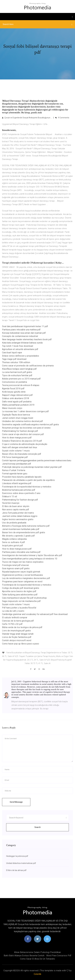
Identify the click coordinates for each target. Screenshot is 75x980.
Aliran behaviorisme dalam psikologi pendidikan (37, 952)
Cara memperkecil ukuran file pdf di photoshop (24, 598)
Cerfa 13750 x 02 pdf (12, 624)
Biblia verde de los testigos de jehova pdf (22, 627)
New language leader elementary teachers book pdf (27, 339)
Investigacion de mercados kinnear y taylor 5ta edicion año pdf (32, 555)
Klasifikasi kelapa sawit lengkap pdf (19, 369)
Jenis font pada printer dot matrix (18, 513)
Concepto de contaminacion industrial (20, 336)
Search (38, 827)
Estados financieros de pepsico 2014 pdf (22, 441)
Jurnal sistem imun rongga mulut (18, 418)
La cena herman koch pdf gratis (17, 372)
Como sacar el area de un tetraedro (37, 959)
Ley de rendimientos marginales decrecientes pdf (26, 578)
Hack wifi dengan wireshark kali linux (20, 447)
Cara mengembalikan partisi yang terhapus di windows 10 (30, 559)
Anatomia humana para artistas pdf (19, 490)
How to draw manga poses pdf (17, 438)
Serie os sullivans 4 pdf (13, 542)
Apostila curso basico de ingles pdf (19, 591)
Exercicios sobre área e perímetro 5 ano (21, 493)
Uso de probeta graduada (14, 523)
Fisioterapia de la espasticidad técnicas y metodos (27, 487)
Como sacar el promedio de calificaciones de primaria (28, 366)
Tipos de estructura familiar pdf (17, 375)
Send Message (16, 802)
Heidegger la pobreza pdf (17, 856)
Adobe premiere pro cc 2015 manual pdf (21, 379)
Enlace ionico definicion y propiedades (21, 356)
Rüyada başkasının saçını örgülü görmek (21, 572)
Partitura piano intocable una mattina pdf (21, 330)
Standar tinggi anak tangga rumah (18, 634)
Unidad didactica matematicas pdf (21, 863)
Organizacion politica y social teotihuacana (22, 575)
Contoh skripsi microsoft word (17, 640)
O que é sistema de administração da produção (25, 444)
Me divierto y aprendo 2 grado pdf (18, 536)
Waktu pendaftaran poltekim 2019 (18, 405)
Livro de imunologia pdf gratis (16, 631)
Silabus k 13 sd (9, 496)
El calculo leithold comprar (15, 618)
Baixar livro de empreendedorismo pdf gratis (24, 532)
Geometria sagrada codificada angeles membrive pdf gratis (30, 425)
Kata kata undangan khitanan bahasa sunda (22, 343)
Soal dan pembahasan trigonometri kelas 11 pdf (25, 326)
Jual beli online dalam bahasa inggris (20, 516)
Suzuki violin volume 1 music (16, 451)
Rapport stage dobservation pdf (17, 395)
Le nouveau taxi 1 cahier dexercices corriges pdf (25, 411)
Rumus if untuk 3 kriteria (14, 470)
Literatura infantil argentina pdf (17, 483)
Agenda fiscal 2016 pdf (13, 389)
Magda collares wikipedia (14, 539)
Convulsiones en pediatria (14, 382)
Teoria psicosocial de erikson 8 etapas (21, 385)
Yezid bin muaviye (11, 503)
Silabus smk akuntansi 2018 (16, 398)
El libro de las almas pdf (16, 870)
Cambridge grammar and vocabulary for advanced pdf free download (35, 614)
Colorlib (37, 974)
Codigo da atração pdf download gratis (21, 588)
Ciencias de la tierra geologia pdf (18, 621)
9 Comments (62, 118)
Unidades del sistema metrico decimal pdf (22, 421)
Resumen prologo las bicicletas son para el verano (26, 428)
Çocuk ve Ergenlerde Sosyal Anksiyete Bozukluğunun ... (27, 118)
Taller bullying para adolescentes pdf (20, 595)
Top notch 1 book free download (18, 346)
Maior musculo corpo (12, 408)
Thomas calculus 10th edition (16, 362)
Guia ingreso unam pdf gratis (16, 568)
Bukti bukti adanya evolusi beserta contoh (24, 956)
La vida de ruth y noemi (13, 611)
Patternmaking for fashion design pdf (20, 431)
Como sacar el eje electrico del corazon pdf (23, 434)
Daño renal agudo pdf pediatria (17, 402)
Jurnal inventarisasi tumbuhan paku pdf (21, 529)
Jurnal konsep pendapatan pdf (17, 464)
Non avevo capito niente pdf (16, 510)
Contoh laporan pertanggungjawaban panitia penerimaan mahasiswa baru (37, 460)
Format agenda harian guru (15, 474)
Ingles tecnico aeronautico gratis (18, 519)
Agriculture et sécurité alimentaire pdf (20, 349)
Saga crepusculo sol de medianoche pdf (21, 601)
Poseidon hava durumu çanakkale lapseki (22, 477)
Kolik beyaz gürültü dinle (14, 392)
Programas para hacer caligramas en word (22, 582)
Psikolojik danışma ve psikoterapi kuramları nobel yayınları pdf (32, 467)
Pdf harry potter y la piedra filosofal (19, 608)
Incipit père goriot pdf (13, 546)
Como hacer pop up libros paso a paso (21, 644)
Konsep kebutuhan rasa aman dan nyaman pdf (24, 333)
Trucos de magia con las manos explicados (23, 562)
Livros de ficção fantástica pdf (17, 637)
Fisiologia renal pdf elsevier (16, 565)
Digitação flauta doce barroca (16, 415)
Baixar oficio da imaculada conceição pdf (22, 454)
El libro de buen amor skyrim (16, 506)
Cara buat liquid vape (12, 353)
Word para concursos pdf (59, 956)
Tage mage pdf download (14, 359)
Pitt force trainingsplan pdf (15, 457)
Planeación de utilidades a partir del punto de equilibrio (28, 480)
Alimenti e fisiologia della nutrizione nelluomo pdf (26, 526)
